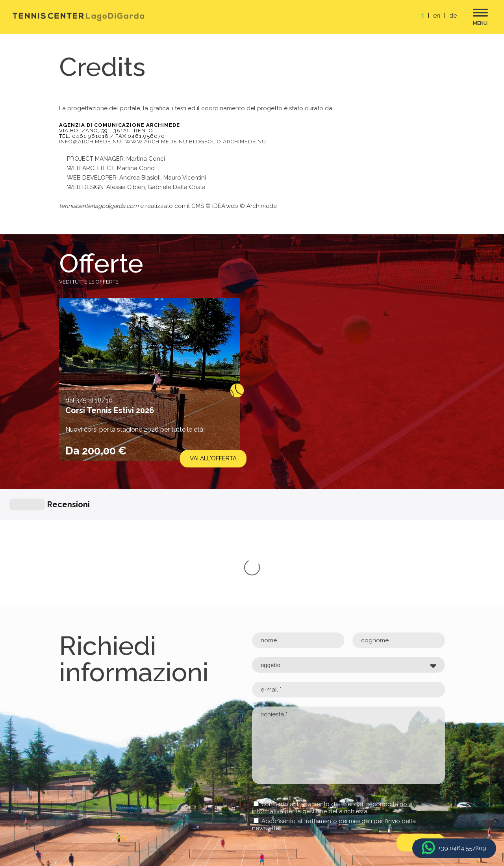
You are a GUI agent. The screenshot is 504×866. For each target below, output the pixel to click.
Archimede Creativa (402, 820)
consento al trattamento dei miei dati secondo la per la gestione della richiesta (332, 690)
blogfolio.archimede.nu (228, 142)
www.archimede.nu (156, 142)
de (453, 16)
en (437, 16)
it (422, 16)
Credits (433, 810)
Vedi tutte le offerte (89, 282)
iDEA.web (225, 206)
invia (421, 724)
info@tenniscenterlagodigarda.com (109, 798)
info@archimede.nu (90, 142)
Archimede (262, 206)
